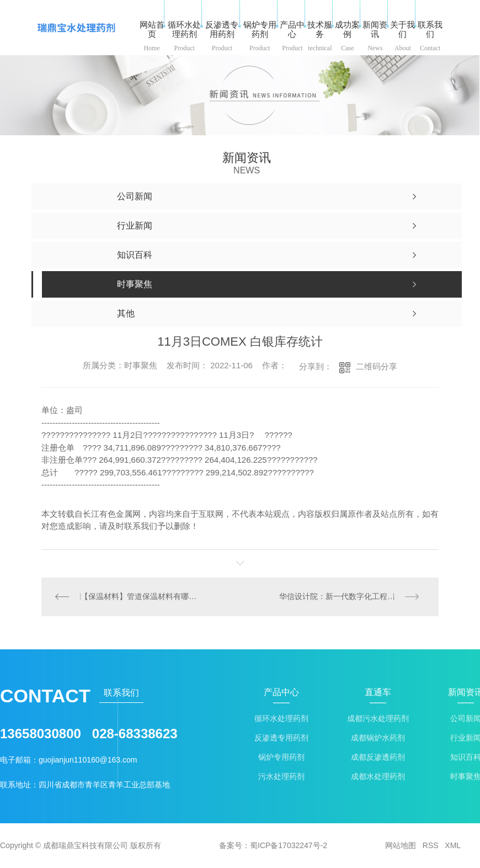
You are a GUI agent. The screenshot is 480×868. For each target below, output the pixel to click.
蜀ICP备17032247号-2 (289, 846)
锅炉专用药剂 (281, 758)
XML (453, 846)
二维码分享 (377, 366)
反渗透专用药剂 (281, 739)
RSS (431, 846)
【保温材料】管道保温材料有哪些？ (141, 597)
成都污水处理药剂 (378, 719)
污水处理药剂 (281, 777)
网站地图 (401, 846)
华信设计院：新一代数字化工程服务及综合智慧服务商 (353, 597)
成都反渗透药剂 (378, 758)
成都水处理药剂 (378, 777)
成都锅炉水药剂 (378, 739)
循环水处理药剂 (281, 719)
